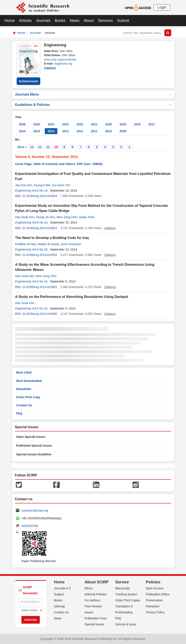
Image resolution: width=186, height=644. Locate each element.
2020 (108, 124)
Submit (123, 21)
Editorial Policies (96, 594)
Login (162, 7)
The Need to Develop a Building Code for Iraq (52, 238)
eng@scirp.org (63, 64)
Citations (50, 68)
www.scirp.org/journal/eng (60, 59)
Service (122, 582)
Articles (25, 21)
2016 (22, 131)
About (89, 21)
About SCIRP (97, 582)
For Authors (92, 600)
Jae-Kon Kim (24, 185)
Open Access (155, 588)
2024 (51, 124)
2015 (37, 131)
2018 (137, 124)
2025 (37, 124)
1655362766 (30, 526)
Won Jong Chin (67, 217)
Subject (59, 594)
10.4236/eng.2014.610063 (40, 228)
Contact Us (24, 405)
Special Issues (94, 624)
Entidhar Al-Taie (26, 244)
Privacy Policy (155, 612)
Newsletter (24, 389)
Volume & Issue (126, 624)
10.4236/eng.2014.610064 (40, 196)
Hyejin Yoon (87, 217)
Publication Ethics (158, 594)
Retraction (153, 606)
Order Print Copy (28, 397)
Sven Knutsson (71, 244)
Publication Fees (96, 618)
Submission (28, 81)
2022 (80, 124)
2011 (94, 131)
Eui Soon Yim (61, 185)
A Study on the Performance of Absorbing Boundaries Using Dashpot (72, 297)
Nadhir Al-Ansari (48, 244)
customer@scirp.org (35, 510)
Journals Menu (93, 94)
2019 (123, 124)
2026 (22, 124)
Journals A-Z (62, 588)
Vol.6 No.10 (40, 191)
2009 (123, 131)
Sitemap (59, 606)
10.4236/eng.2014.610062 (40, 255)
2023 (65, 124)
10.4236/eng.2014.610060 (40, 314)
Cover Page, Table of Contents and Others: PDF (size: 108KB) (59, 164)
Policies (153, 582)
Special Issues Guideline (34, 454)
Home (10, 21)
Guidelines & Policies (93, 105)
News (75, 21)
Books (60, 21)
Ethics (89, 588)
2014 (51, 131)
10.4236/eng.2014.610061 (40, 287)
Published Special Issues (34, 446)
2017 (152, 124)
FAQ (19, 413)
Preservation (154, 600)
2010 (108, 131)
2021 (94, 124)
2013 (65, 131)
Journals (43, 21)
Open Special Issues (31, 437)
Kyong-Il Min (42, 185)
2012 (80, 131)
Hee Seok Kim (25, 217)
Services (105, 21)
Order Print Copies (128, 600)
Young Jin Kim (45, 217)
